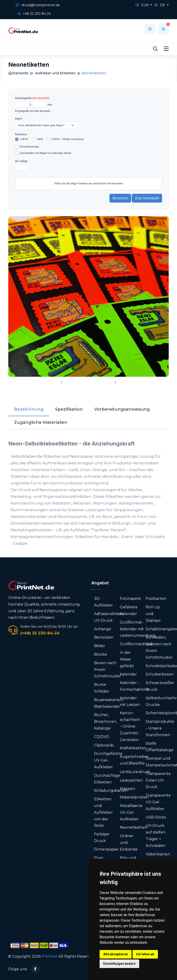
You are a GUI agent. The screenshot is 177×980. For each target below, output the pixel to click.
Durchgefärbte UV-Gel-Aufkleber (108, 760)
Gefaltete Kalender (129, 610)
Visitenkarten (158, 854)
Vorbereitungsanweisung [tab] (122, 409)
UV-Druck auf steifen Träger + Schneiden (156, 835)
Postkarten (156, 599)
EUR (143, 5)
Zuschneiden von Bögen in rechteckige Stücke (46, 153)
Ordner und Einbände (129, 843)
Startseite (18, 73)
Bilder (100, 646)
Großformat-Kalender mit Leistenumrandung (138, 629)
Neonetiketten (134, 827)
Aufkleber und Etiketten (55, 73)
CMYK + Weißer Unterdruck (68, 139)
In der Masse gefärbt (127, 659)
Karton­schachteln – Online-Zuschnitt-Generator (130, 726)
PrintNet (50, 956)
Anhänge (103, 629)
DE (160, 5)
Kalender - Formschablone (134, 686)
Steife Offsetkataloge (160, 747)
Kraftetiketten (133, 748)
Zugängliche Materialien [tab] (41, 422)
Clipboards (104, 745)
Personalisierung (29, 146)
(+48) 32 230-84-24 (40, 633)
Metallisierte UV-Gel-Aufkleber (131, 812)
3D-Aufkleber (103, 602)
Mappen (128, 789)
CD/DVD (102, 737)
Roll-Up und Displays (153, 614)
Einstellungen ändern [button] (119, 964)
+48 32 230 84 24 (34, 14)
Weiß (40, 139)
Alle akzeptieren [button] (116, 954)
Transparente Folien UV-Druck (158, 780)
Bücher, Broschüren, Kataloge (105, 722)
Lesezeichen (131, 780)
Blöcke (100, 654)
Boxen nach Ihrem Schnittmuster (108, 670)
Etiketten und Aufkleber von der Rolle (103, 812)
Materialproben (134, 797)
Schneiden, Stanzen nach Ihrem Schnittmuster (159, 647)
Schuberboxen (160, 674)
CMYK (24, 139)
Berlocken (104, 637)
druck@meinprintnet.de (38, 5)
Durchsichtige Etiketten (107, 779)
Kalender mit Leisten (130, 701)
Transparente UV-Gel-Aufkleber (158, 802)
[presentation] (62, 382)
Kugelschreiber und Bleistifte (134, 760)
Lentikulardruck (135, 772)
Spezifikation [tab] (69, 409)
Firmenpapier (106, 849)
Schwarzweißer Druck (160, 686)
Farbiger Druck (102, 837)
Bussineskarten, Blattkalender (109, 703)
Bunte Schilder (102, 688)
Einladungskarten (111, 790)
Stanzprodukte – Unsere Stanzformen (160, 728)
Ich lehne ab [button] (145, 954)
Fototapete (130, 599)
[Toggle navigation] (166, 49)
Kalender (128, 674)
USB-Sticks (156, 817)
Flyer (99, 858)
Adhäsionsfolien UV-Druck (108, 617)
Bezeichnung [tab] (29, 409)
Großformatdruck (137, 644)
